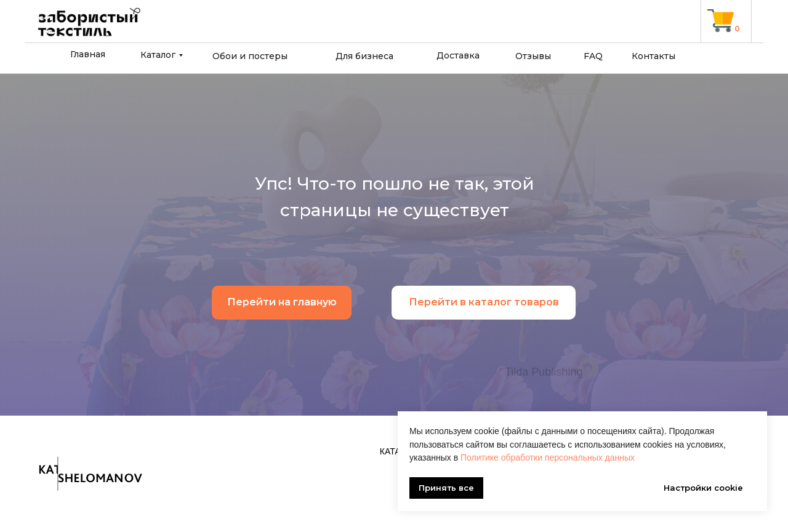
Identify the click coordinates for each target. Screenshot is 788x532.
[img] (721, 21)
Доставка (458, 55)
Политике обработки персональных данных (548, 457)
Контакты (653, 56)
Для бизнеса (364, 56)
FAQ (593, 56)
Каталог (158, 55)
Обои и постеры (250, 56)
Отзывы (533, 56)
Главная (88, 54)
